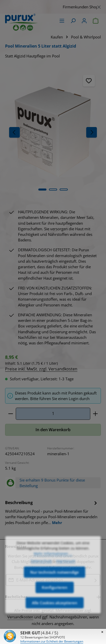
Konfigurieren (55, 602)
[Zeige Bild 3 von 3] (64, 190)
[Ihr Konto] (84, 21)
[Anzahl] (53, 414)
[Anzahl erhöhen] (95, 414)
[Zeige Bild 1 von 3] (42, 190)
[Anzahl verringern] (11, 414)
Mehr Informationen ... (53, 568)
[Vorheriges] (14, 132)
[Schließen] (99, 6)
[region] (53, 7)
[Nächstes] (92, 132)
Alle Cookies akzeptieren (55, 618)
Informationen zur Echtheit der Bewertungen (52, 641)
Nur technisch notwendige (55, 587)
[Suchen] (73, 21)
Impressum (66, 576)
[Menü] (62, 21)
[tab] (52, 512)
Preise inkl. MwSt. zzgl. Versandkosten (41, 369)
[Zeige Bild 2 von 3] (53, 190)
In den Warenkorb (53, 430)
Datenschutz (41, 576)
